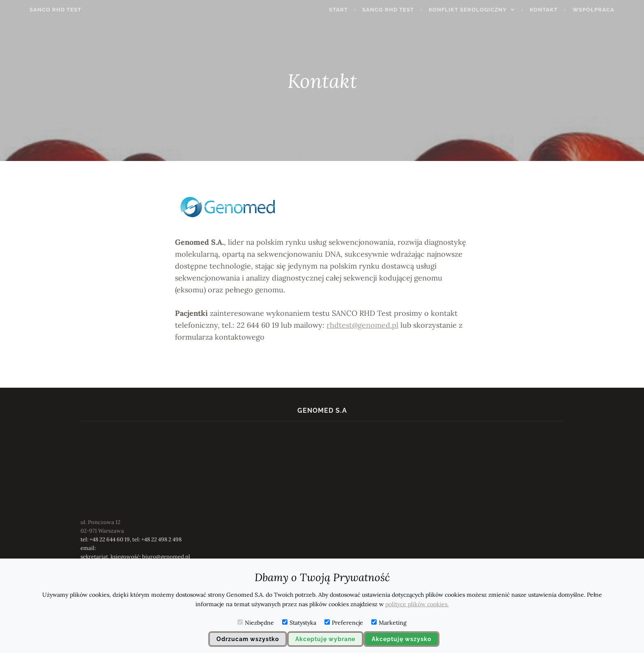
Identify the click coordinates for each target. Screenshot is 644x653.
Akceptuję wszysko (401, 639)
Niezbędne (256, 623)
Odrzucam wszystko (248, 639)
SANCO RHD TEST (37, 10)
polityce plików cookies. (417, 604)
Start (357, 10)
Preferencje (344, 623)
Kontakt (563, 10)
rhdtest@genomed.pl (362, 325)
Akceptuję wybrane (325, 639)
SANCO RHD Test (407, 10)
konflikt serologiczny (487, 10)
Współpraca (612, 10)
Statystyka (299, 623)
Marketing (389, 623)
